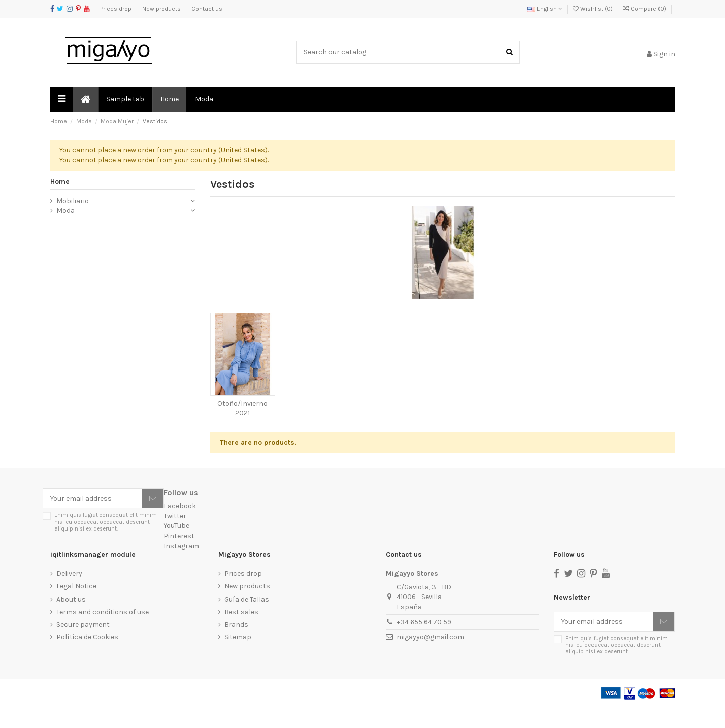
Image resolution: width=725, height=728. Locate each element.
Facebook (180, 527)
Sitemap (238, 658)
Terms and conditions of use (103, 633)
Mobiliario (73, 221)
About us (71, 620)
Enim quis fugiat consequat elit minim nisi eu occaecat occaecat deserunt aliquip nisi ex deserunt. (106, 543)
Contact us (207, 9)
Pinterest (179, 557)
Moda (65, 231)
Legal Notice (76, 607)
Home (60, 202)
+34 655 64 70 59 (424, 643)
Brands (236, 646)
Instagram (181, 567)
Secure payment (83, 646)
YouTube (177, 547)
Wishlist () (594, 9)
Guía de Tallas (247, 620)
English (545, 9)
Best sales (241, 633)
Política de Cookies (87, 658)
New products (162, 9)
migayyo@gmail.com (430, 658)
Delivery (69, 595)
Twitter (175, 537)
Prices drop (117, 9)
